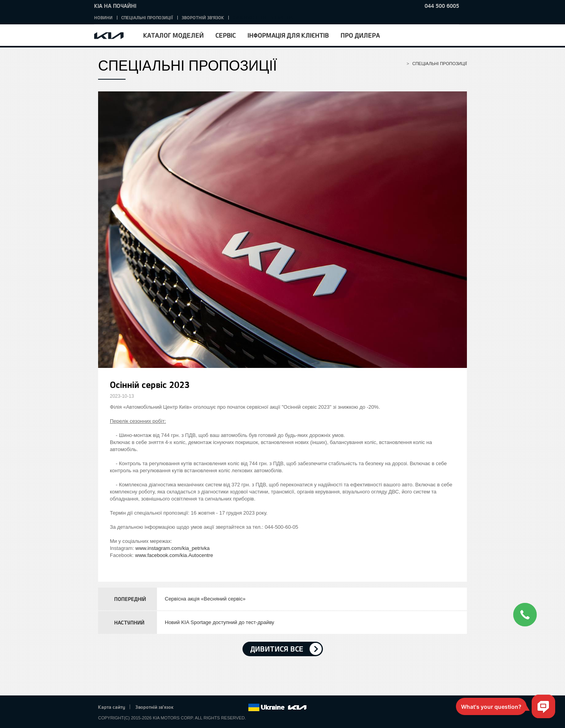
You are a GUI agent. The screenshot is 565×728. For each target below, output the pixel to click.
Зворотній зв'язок (203, 17)
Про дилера (360, 35)
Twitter (199, 708)
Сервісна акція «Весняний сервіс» (205, 599)
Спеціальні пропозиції (147, 17)
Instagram (231, 708)
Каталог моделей (173, 35)
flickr (242, 708)
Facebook (188, 708)
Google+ (210, 708)
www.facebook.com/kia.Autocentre (174, 555)
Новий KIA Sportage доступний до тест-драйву (220, 622)
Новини (103, 17)
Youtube (221, 708)
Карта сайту (112, 707)
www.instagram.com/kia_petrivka (172, 548)
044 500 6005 (442, 6)
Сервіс (226, 35)
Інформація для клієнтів (288, 35)
